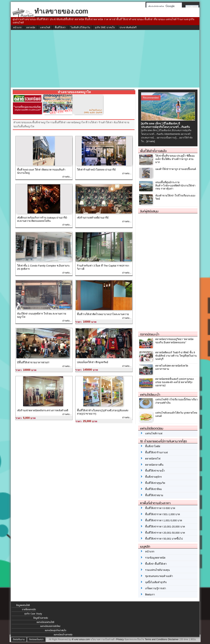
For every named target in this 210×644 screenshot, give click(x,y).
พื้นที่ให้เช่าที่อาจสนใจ (153, 151)
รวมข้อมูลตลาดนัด (155, 558)
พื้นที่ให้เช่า (60, 27)
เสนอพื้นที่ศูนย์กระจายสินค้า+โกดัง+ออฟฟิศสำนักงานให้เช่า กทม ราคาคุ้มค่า (175, 186)
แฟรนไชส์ (45, 27)
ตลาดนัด (31, 27)
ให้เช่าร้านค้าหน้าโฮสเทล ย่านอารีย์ (96, 170)
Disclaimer (173, 639)
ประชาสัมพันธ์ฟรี (128, 27)
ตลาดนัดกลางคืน (154, 465)
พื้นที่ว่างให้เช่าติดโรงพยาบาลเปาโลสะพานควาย (103, 314)
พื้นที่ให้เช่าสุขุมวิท (155, 483)
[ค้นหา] (163, 6)
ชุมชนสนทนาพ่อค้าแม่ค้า (159, 576)
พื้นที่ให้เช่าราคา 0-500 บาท (160, 508)
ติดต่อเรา (150, 595)
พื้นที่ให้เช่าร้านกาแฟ (156, 452)
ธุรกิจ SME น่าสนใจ (105, 27)
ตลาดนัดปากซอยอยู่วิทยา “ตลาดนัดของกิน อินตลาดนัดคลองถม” (174, 341)
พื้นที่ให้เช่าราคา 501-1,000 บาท (163, 514)
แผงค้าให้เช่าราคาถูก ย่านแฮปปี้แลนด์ (176, 169)
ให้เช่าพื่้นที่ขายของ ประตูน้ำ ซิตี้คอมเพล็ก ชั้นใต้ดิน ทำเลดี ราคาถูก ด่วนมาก (175, 159)
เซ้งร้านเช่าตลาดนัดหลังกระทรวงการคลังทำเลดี (43, 410)
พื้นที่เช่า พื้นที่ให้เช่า (156, 564)
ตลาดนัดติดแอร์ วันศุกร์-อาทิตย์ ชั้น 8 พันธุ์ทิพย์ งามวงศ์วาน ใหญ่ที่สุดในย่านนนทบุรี (176, 356)
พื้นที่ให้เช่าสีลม (154, 489)
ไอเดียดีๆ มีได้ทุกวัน (80, 27)
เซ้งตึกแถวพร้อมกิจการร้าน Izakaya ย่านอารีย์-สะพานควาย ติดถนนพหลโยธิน (42, 219)
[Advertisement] (105, 59)
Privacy (120, 639)
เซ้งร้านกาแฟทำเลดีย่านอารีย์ (93, 218)
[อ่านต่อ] (151, 141)
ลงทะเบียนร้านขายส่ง (63, 635)
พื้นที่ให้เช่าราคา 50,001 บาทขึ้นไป (164, 539)
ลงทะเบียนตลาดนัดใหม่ (50, 626)
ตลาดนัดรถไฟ (153, 459)
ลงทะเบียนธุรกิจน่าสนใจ (56, 630)
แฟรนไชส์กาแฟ (154, 433)
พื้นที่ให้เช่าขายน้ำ (155, 471)
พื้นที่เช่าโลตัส (153, 446)
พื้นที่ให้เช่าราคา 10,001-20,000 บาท (165, 527)
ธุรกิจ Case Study (33, 614)
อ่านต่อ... (67, 177)
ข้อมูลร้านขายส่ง (41, 618)
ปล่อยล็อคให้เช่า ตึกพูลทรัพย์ (93, 362)
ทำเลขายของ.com (81, 639)
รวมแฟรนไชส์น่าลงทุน (157, 570)
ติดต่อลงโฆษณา (36, 639)
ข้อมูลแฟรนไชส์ (23, 605)
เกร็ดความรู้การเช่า (156, 588)
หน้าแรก (17, 27)
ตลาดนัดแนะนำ (150, 334)
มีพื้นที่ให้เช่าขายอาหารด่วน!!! (33, 362)
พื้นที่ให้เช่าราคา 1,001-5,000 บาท (164, 520)
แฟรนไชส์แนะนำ (150, 395)
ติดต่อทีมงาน (19, 639)
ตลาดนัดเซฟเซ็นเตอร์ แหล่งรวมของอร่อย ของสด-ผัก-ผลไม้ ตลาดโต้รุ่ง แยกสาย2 (175, 382)
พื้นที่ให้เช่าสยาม (154, 495)
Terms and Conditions (156, 639)
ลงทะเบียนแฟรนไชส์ (45, 622)
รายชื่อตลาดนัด (29, 609)
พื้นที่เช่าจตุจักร (153, 477)
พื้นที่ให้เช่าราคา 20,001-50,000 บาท (165, 533)
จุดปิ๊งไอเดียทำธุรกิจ (156, 582)
